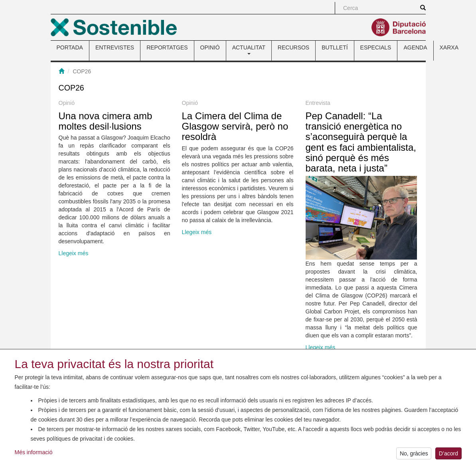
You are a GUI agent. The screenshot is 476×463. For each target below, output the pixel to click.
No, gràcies (414, 455)
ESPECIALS (376, 47)
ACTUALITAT (249, 49)
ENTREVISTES (115, 47)
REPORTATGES (167, 47)
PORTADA (70, 47)
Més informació (34, 454)
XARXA (449, 47)
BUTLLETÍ (335, 47)
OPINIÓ (210, 47)
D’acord (448, 455)
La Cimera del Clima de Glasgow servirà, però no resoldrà (235, 126)
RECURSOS (293, 47)
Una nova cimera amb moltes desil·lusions (106, 121)
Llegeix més (74, 253)
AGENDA (415, 47)
